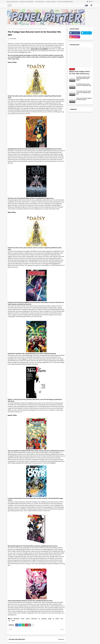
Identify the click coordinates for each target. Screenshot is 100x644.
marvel (57, 619)
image (50, 619)
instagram (76, 37)
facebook (76, 33)
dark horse (34, 619)
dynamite (44, 619)
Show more (61, 639)
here (48, 511)
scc (9, 621)
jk (53, 619)
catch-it (28, 619)
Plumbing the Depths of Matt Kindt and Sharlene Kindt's (83, 78)
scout (13, 29)
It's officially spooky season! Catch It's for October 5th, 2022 (84, 85)
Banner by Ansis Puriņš (13, 2)
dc (39, 619)
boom (23, 619)
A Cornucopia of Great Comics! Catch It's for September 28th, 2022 (84, 93)
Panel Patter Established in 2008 (65, 2)
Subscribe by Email (40, 2)
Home (9, 29)
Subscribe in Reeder (51, 2)
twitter (87, 33)
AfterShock (17, 619)
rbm (62, 619)
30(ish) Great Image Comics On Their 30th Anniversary (79, 73)
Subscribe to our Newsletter (27, 2)
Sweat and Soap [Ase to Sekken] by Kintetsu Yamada (84, 99)
